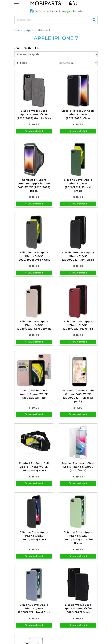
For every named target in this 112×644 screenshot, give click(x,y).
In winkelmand (34, 131)
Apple (30, 30)
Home (18, 30)
